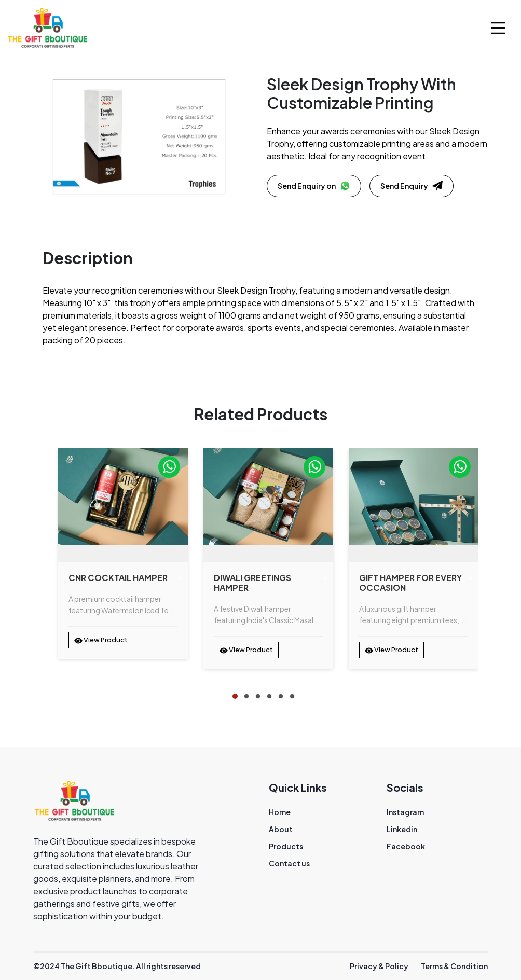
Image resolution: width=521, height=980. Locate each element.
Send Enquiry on (314, 186)
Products (286, 846)
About (281, 829)
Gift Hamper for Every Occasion (410, 583)
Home (280, 812)
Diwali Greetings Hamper (252, 583)
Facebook (406, 846)
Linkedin (402, 829)
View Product (101, 640)
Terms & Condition (454, 966)
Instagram (405, 812)
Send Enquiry (412, 186)
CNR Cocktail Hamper (118, 578)
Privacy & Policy (379, 966)
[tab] (235, 696)
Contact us (289, 863)
